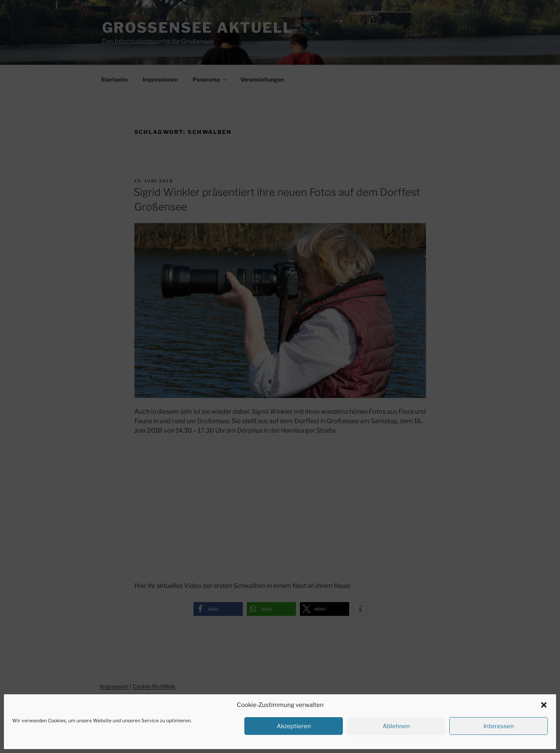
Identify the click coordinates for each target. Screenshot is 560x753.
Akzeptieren (294, 726)
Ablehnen (396, 726)
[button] (544, 705)
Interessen (499, 726)
